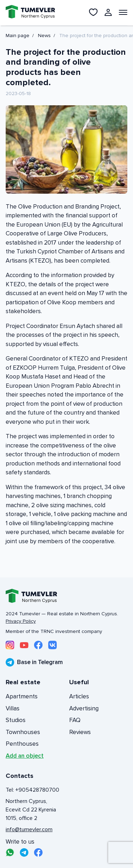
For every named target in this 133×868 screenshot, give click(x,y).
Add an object (25, 756)
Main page (18, 36)
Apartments (22, 696)
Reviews (80, 732)
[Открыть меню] (123, 12)
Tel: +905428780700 (32, 790)
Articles (79, 696)
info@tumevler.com (29, 829)
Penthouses (22, 744)
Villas (13, 708)
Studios (16, 720)
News (44, 36)
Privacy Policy (21, 621)
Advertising (84, 708)
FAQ (75, 720)
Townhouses (23, 732)
